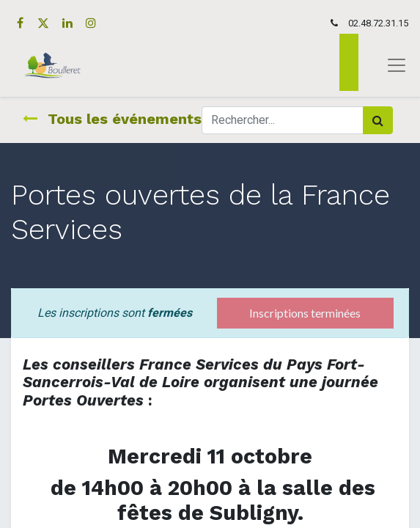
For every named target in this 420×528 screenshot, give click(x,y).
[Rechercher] (378, 120)
